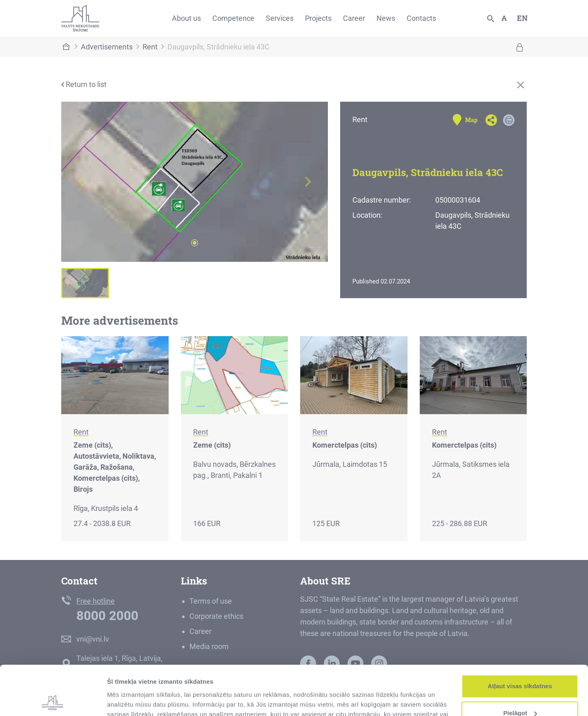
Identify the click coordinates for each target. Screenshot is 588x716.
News (386, 18)
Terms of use (211, 601)
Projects (318, 18)
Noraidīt (520, 693)
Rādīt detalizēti (129, 700)
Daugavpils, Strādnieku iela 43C (218, 47)
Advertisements (107, 47)
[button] (81, 182)
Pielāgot (520, 666)
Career (354, 18)
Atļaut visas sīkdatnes (520, 640)
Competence (233, 18)
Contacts (421, 18)
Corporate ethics (216, 616)
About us (186, 18)
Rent (150, 47)
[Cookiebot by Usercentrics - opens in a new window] (53, 700)
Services (280, 18)
